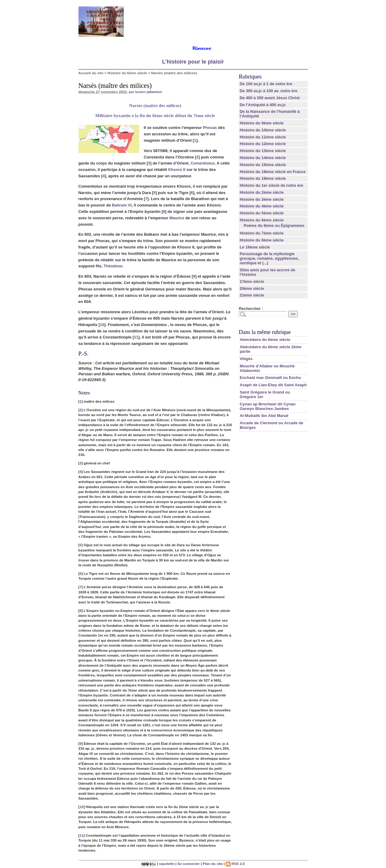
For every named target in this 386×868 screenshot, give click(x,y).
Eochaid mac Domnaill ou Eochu (270, 378)
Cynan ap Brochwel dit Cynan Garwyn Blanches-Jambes (268, 406)
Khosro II (177, 170)
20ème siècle (252, 288)
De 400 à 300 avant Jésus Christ (270, 98)
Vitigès (246, 359)
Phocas (210, 128)
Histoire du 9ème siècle (262, 123)
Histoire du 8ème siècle (262, 240)
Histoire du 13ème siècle (263, 151)
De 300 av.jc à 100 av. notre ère (269, 91)
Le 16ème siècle (255, 247)
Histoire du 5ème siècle (262, 213)
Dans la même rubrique (265, 332)
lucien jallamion (149, 92)
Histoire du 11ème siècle (263, 137)
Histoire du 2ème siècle (262, 192)
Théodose (113, 266)
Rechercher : (251, 309)
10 (102, 325)
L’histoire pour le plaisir (193, 62)
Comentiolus (203, 163)
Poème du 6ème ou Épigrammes (274, 226)
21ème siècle (252, 295)
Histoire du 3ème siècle (262, 199)
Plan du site (213, 864)
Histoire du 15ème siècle (263, 165)
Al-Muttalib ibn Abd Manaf (264, 416)
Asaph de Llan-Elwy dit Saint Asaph (273, 385)
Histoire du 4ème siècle (262, 206)
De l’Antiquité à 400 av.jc (263, 105)
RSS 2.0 (235, 864)
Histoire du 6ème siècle (127, 73)
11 (136, 337)
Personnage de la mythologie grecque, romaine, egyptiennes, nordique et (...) (269, 258)
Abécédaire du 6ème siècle (265, 340)
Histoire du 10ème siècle (263, 130)
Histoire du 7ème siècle (262, 233)
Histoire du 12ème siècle (263, 144)
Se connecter (188, 864)
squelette (167, 864)
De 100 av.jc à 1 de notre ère (266, 84)
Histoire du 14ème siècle (263, 158)
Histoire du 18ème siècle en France (273, 172)
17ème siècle (252, 281)
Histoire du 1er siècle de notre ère (271, 185)
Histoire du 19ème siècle (263, 178)
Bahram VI (122, 205)
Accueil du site (91, 73)
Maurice (177, 218)
